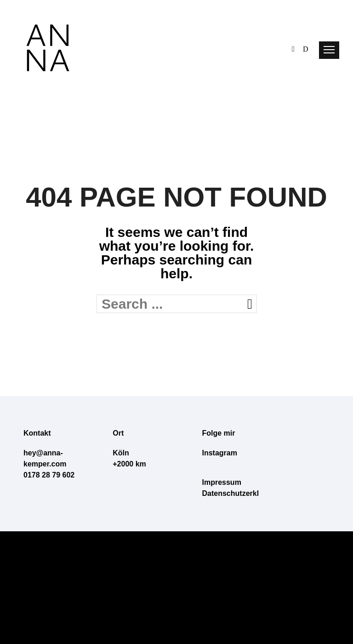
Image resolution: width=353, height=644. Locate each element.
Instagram (220, 453)
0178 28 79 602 (49, 475)
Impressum (222, 482)
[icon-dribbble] (306, 48)
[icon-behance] (296, 48)
